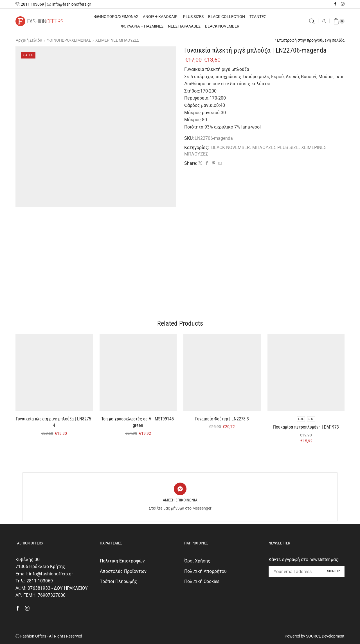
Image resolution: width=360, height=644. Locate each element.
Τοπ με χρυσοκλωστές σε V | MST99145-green (138, 422)
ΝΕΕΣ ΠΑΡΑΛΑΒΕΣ (184, 26)
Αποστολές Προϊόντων (123, 571)
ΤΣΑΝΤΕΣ (258, 17)
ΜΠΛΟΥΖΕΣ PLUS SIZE (275, 148)
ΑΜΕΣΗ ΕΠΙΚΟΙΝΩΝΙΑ (180, 500)
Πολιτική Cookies (202, 581)
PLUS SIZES (193, 17)
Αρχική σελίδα (29, 40)
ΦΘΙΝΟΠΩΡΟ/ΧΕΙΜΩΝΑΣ (116, 17)
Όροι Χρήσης (197, 561)
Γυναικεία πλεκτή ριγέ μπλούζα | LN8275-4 (54, 422)
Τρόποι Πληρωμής (119, 581)
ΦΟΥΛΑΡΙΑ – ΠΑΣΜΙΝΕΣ (142, 26)
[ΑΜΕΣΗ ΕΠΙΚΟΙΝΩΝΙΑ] (180, 489)
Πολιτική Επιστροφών (122, 561)
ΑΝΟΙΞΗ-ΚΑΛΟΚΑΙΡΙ (161, 17)
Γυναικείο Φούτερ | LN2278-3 (222, 419)
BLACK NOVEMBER (222, 26)
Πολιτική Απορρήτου (205, 571)
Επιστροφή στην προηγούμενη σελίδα (311, 40)
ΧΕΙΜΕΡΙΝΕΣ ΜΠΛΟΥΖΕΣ (117, 40)
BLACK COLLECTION (227, 17)
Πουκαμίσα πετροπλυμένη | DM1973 (306, 427)
